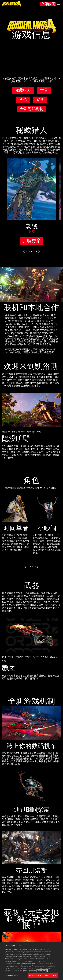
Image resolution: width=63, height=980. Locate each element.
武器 (40, 100)
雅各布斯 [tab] (44, 657)
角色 (23, 100)
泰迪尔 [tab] (28, 657)
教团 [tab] (4, 657)
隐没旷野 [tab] (6, 432)
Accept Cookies (35, 975)
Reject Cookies (50, 975)
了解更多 (32, 241)
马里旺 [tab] (36, 657)
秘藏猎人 (23, 90)
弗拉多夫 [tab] (54, 657)
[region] (31, 961)
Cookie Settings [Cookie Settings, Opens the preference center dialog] (11, 975)
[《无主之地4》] (12, 4)
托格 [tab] (4, 661)
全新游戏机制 (32, 109)
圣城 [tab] (39, 432)
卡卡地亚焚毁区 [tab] (18, 432)
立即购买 (48, 4)
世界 (44, 90)
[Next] (39, 251)
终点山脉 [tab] (31, 432)
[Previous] (24, 251)
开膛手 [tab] (11, 657)
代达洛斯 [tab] (19, 657)
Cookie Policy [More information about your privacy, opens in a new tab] (42, 971)
